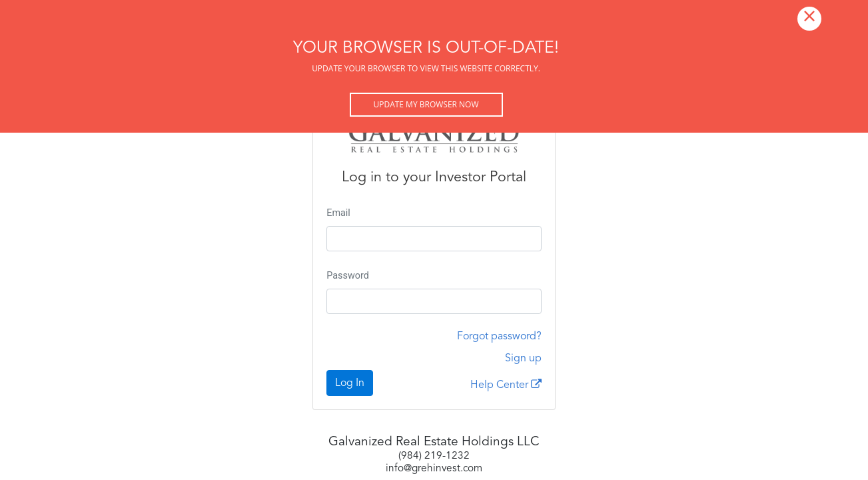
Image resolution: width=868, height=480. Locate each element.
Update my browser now (426, 104)
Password (348, 276)
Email (338, 213)
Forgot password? (499, 337)
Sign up (523, 359)
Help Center (506, 385)
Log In (350, 383)
